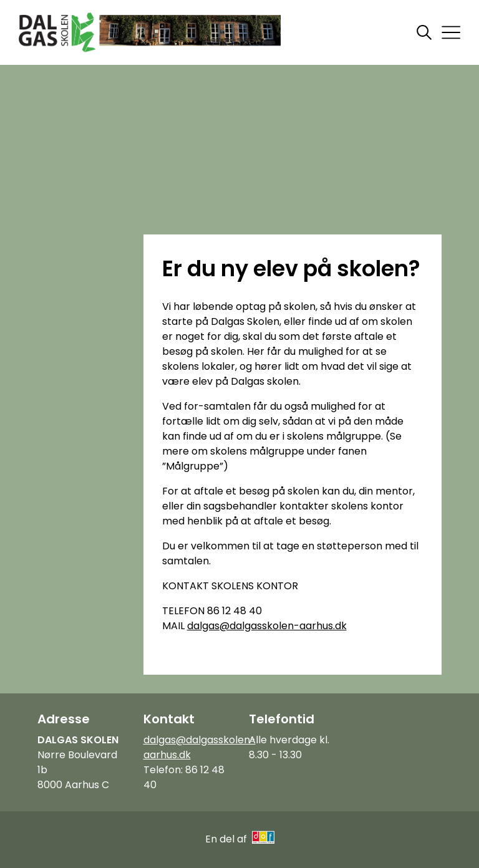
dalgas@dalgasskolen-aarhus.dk (267, 626)
